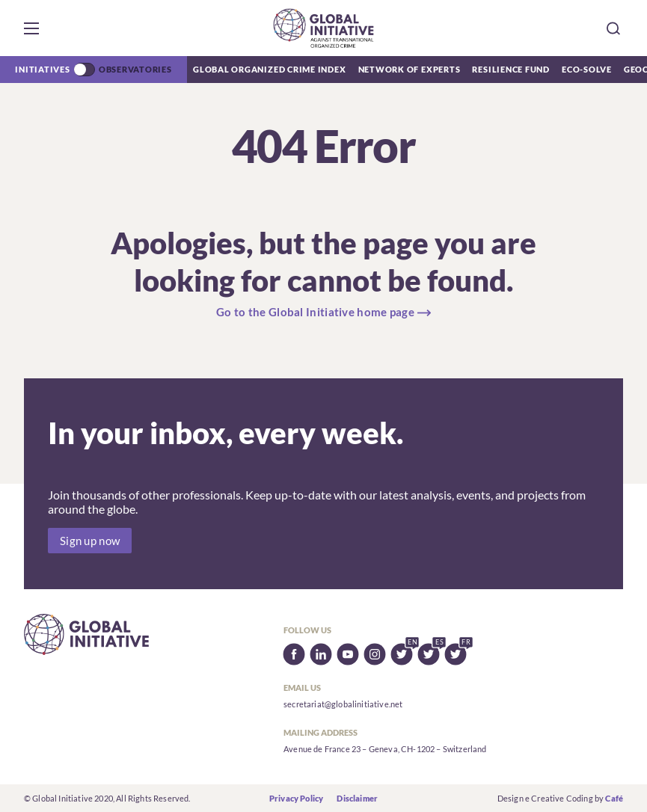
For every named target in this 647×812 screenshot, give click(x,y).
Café (614, 798)
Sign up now (90, 541)
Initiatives (42, 69)
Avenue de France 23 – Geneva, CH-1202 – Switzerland (385, 749)
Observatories (135, 69)
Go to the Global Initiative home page (315, 312)
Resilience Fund (511, 69)
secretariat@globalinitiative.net (343, 704)
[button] (31, 28)
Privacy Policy (296, 798)
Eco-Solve (587, 69)
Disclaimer (357, 798)
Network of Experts (410, 69)
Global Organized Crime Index (270, 69)
